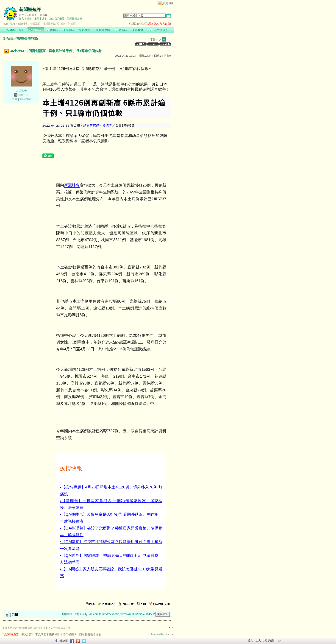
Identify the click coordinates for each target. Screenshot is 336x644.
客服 (99, 634)
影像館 (85, 30)
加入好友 (25, 99)
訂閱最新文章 (75, 19)
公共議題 (35, 24)
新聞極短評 (30, 10)
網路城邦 (168, 3)
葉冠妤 (94, 125)
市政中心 (158, 30)
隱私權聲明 (86, 634)
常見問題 (41, 634)
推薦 (167, 56)
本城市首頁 (15, 30)
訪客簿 (137, 30)
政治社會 (23, 24)
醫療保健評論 (28, 39)
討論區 (36, 30)
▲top (171, 627)
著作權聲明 (70, 634)
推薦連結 (103, 30)
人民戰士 (32, 15)
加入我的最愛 (57, 19)
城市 (13, 24)
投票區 (68, 30)
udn (6, 24)
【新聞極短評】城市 (54, 24)
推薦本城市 (40, 19)
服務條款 (55, 634)
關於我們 (27, 634)
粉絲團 (64, 641)
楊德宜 (107, 125)
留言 (14, 99)
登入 (250, 641)
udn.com (169, 634)
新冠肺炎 (72, 185)
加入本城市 (25, 19)
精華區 (52, 30)
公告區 (121, 30)
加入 (258, 641)
